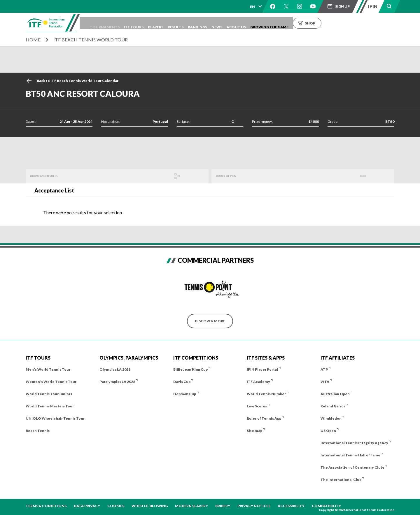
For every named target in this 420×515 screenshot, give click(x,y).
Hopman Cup (185, 394)
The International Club (341, 480)
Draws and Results (49, 176)
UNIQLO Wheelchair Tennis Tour (55, 418)
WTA (325, 382)
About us (279, 23)
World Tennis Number (266, 394)
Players (180, 23)
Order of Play (230, 176)
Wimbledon (331, 418)
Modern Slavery (191, 506)
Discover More (210, 321)
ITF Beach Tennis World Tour (91, 40)
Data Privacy (87, 506)
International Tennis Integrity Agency (354, 443)
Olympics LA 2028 (115, 369)
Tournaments (121, 23)
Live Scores (257, 406)
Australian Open (335, 394)
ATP (324, 369)
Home (33, 40)
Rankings (231, 23)
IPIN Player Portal (262, 369)
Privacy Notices (254, 506)
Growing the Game (316, 23)
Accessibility (291, 506)
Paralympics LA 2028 (117, 382)
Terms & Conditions (46, 506)
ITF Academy (258, 382)
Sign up (342, 6)
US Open (328, 431)
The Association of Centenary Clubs (352, 467)
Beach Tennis (38, 431)
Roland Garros (333, 406)
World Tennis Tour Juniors (49, 394)
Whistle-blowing (150, 506)
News (255, 23)
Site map (254, 431)
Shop (357, 23)
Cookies (116, 506)
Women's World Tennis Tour (51, 382)
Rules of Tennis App (264, 418)
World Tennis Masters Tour (50, 406)
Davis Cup (182, 382)
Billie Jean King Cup (190, 369)
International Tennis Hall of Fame (350, 455)
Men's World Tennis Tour (48, 369)
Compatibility (326, 506)
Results (205, 23)
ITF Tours (154, 23)
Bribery (223, 506)
